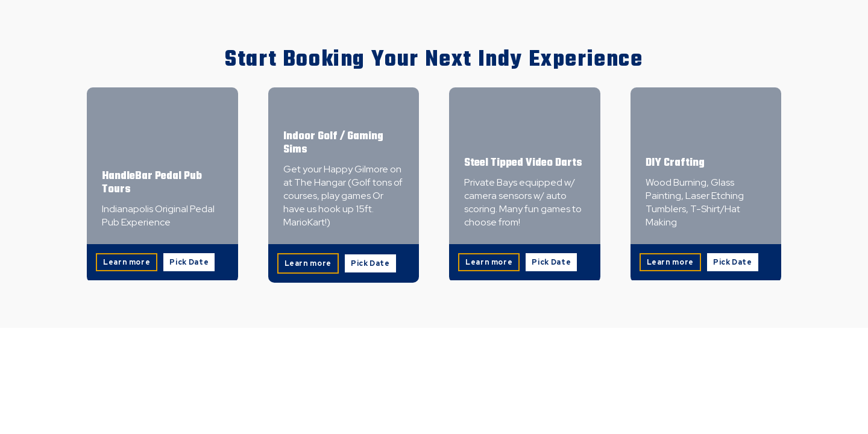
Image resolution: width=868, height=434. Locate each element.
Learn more (127, 262)
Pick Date (189, 262)
